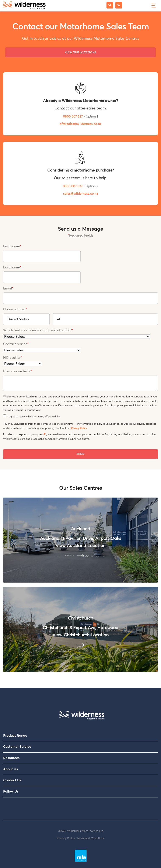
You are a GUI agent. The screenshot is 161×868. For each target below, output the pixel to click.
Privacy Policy (79, 428)
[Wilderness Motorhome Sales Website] (24, 6)
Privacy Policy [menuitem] (67, 839)
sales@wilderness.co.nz (81, 194)
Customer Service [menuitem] (17, 747)
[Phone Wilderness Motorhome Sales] (119, 5)
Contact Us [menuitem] (12, 780)
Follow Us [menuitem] (11, 791)
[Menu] (153, 5)
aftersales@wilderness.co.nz (80, 124)
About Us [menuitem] (10, 769)
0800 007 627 (73, 117)
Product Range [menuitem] (15, 736)
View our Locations (81, 53)
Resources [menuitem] (11, 758)
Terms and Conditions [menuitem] (90, 839)
